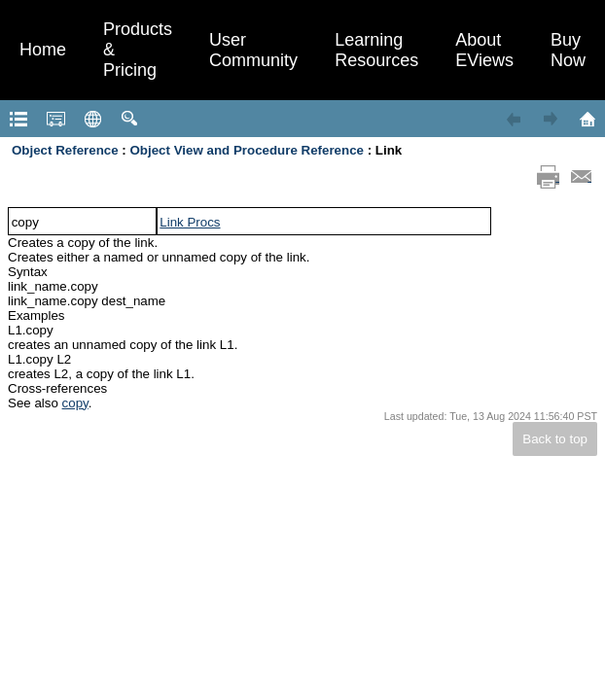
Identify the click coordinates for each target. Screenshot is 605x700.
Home (43, 50)
